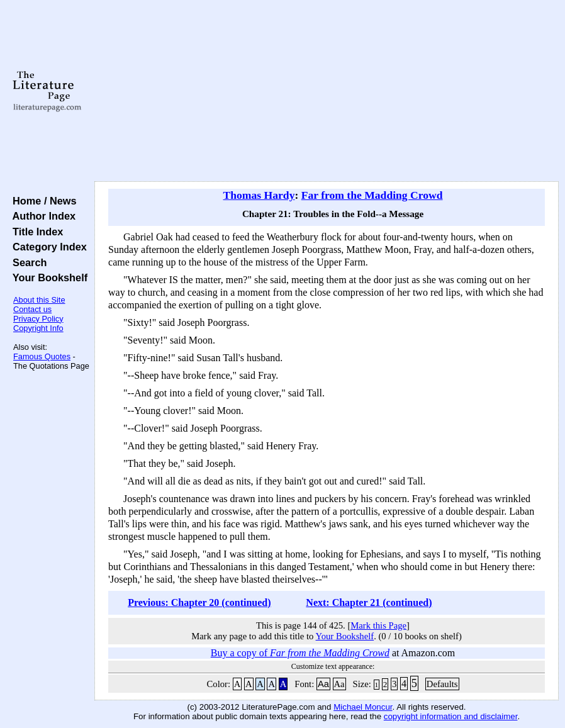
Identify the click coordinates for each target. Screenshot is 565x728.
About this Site (39, 300)
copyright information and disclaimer (451, 716)
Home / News (42, 201)
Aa (323, 684)
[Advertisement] (327, 91)
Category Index (47, 247)
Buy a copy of (300, 653)
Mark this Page (378, 625)
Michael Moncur (363, 707)
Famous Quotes (42, 356)
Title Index (35, 232)
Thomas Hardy (259, 195)
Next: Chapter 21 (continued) (369, 602)
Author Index (41, 216)
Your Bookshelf (47, 277)
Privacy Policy (38, 319)
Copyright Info (38, 328)
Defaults (442, 684)
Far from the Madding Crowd (372, 195)
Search (27, 262)
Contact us (32, 309)
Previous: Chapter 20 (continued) (199, 602)
